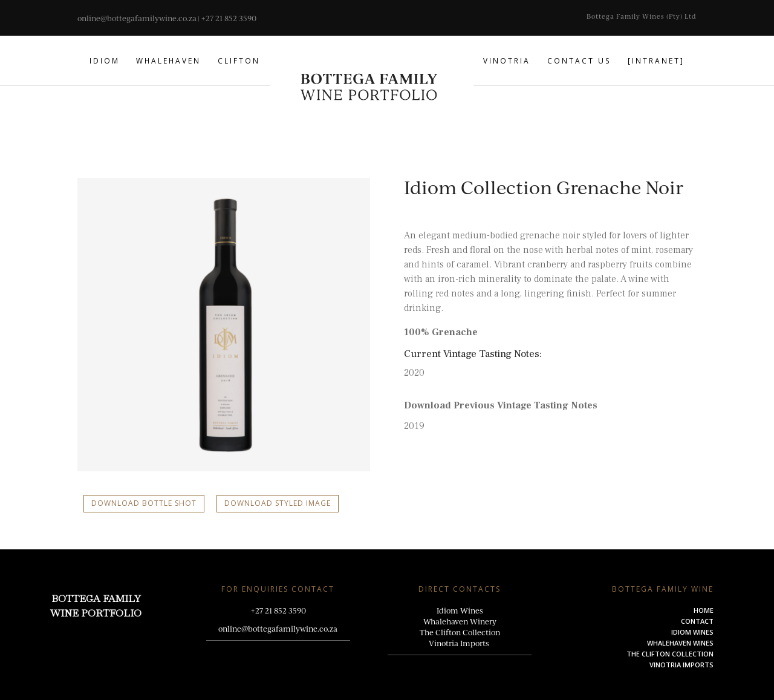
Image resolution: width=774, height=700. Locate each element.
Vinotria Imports (460, 643)
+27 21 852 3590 (229, 18)
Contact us (579, 61)
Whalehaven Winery (460, 621)
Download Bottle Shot (144, 503)
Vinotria (507, 61)
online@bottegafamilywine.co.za (137, 18)
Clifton (239, 61)
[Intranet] (656, 61)
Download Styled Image (278, 503)
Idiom (105, 61)
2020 (414, 373)
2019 (414, 426)
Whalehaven (168, 61)
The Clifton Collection (460, 632)
